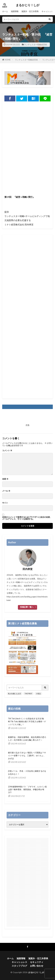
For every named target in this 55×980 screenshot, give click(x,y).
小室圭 (38, 694)
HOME (8, 60)
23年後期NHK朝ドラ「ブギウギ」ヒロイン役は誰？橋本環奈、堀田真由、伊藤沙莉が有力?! (27, 790)
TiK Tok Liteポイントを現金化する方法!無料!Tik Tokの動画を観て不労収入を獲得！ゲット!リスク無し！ (27, 721)
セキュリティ (37, 962)
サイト (5, 503)
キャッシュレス (48, 11)
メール (6, 491)
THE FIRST (28, 694)
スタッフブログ (19, 966)
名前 (5, 479)
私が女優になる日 (15, 694)
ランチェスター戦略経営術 (35, 45)
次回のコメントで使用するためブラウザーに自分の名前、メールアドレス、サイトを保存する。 (27, 518)
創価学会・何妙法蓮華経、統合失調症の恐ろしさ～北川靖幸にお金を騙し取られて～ (27, 739)
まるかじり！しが (28, 5)
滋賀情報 (15, 11)
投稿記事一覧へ (27, 607)
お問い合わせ (37, 966)
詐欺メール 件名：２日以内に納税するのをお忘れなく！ (27, 772)
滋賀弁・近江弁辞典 (30, 11)
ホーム (5, 11)
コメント (7, 450)
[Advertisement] (27, 164)
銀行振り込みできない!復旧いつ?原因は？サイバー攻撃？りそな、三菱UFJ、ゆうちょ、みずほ (27, 756)
